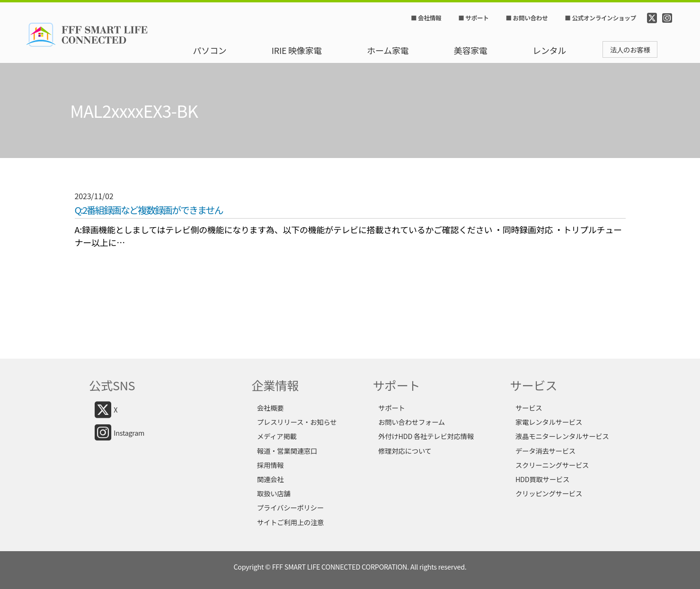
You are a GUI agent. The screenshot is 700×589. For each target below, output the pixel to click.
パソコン (210, 50)
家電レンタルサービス (549, 422)
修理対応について (405, 451)
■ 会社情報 (426, 18)
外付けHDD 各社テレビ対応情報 (426, 436)
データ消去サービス (545, 451)
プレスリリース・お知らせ (297, 422)
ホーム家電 (388, 50)
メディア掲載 (277, 436)
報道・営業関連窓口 (287, 451)
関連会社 (270, 479)
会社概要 (270, 408)
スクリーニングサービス (552, 465)
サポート (391, 408)
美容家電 (471, 50)
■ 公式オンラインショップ (600, 18)
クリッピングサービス (549, 493)
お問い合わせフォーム (412, 422)
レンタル (549, 50)
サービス (529, 408)
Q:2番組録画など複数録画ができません (149, 210)
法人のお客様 (630, 49)
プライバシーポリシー (290, 507)
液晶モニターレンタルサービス (562, 436)
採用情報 (270, 465)
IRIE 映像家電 (297, 50)
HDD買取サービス (542, 479)
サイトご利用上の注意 (290, 522)
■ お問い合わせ (527, 18)
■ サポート (473, 18)
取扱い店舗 (274, 493)
